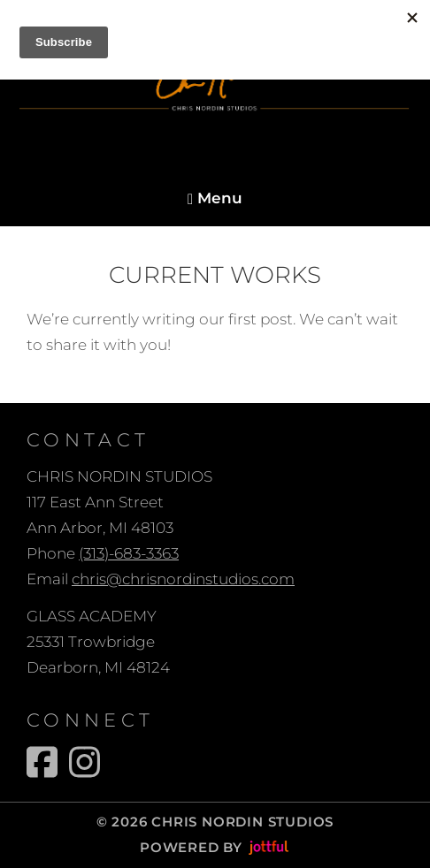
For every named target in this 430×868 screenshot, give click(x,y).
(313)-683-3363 (129, 553)
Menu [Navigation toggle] (215, 198)
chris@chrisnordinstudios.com (183, 579)
